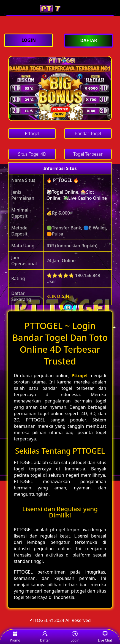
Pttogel (80, 376)
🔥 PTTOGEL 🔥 (63, 180)
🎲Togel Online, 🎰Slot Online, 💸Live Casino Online (77, 195)
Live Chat (105, 637)
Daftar (45, 637)
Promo (15, 637)
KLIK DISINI (59, 296)
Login (75, 637)
